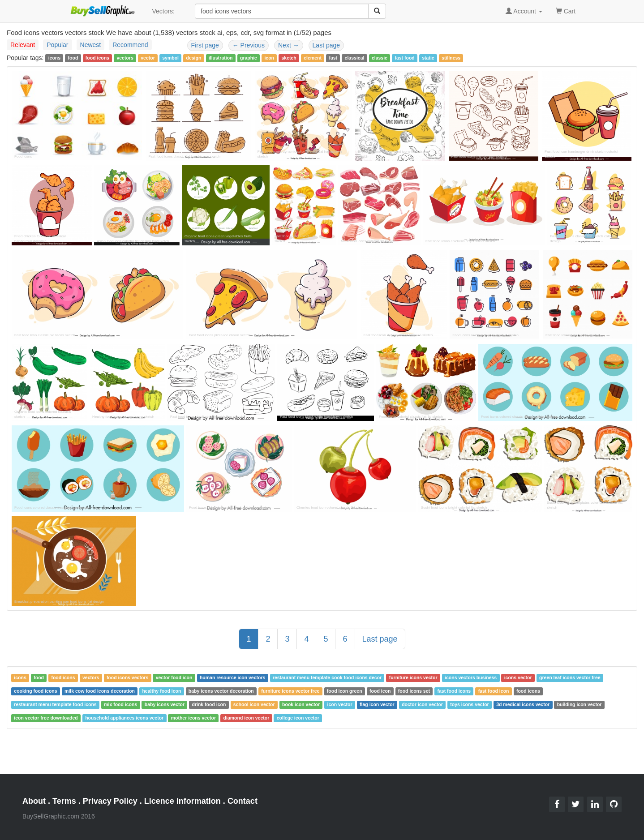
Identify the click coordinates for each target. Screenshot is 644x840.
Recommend (130, 45)
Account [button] (524, 11)
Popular (57, 45)
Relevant (23, 45)
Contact (243, 801)
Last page (326, 45)
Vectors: (163, 11)
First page (205, 45)
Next (289, 45)
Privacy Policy (110, 801)
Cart (566, 11)
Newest (91, 45)
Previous (249, 45)
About (34, 801)
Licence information (182, 801)
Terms (64, 801)
